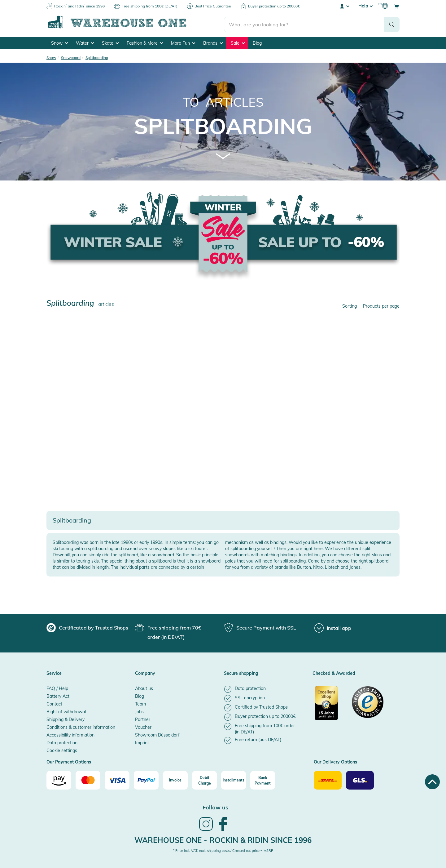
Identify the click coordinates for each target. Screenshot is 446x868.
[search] (304, 22)
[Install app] (333, 627)
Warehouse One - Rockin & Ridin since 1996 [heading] (223, 839)
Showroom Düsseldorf (157, 734)
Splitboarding (223, 125)
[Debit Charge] (204, 779)
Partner (143, 719)
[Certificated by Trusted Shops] (330, 706)
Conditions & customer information (81, 726)
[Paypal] (146, 779)
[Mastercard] (88, 779)
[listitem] (260, 688)
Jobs (139, 711)
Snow (59, 42)
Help (365, 6)
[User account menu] (344, 6)
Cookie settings (62, 750)
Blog (257, 42)
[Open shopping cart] (396, 6)
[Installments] (234, 779)
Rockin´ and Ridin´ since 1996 (79, 6)
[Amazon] (59, 779)
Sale (238, 42)
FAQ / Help (57, 688)
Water (85, 42)
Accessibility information (70, 734)
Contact (54, 703)
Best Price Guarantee (213, 6)
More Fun (183, 42)
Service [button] (54, 673)
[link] (206, 829)
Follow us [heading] (215, 806)
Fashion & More (145, 42)
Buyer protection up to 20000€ (274, 6)
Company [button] (145, 673)
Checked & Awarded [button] (334, 673)
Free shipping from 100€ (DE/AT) (150, 6)
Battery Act (58, 695)
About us (144, 688)
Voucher (143, 726)
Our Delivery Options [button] (335, 761)
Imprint (142, 742)
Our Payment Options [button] (69, 761)
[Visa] (117, 779)
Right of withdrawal (66, 711)
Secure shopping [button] (241, 673)
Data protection (62, 742)
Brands (213, 42)
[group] (87, 627)
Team (140, 703)
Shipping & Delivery (66, 719)
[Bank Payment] (263, 779)
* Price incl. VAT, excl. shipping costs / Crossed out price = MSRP (223, 850)
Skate (110, 42)
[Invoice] (175, 779)
